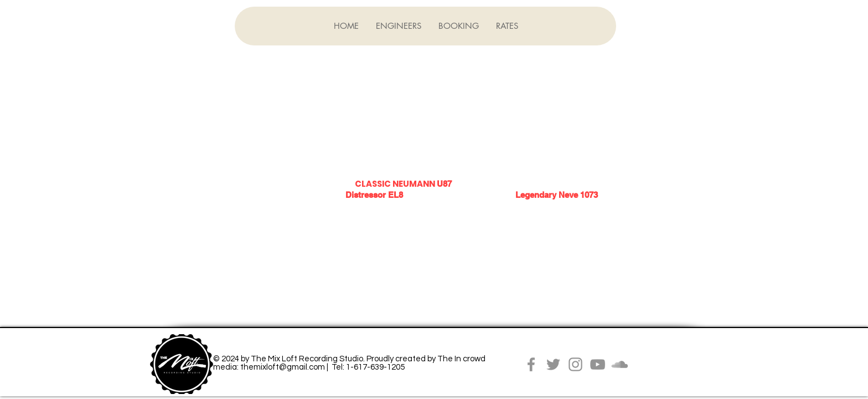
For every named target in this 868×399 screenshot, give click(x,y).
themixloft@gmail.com (283, 367)
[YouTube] (598, 364)
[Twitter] (553, 364)
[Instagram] (575, 364)
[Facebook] (531, 364)
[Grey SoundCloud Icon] (620, 364)
